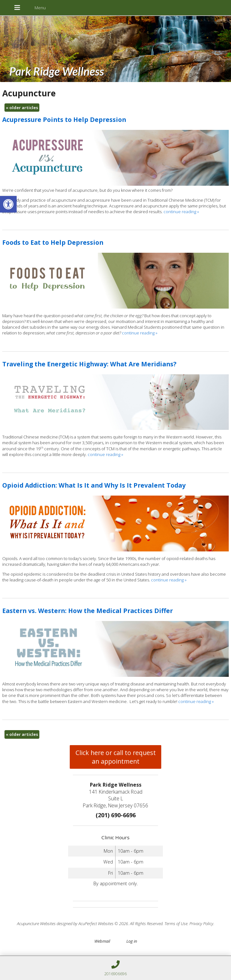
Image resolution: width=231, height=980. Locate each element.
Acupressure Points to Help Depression (64, 120)
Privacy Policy (201, 924)
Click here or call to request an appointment (116, 757)
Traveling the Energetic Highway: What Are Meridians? (89, 364)
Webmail (102, 941)
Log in (132, 941)
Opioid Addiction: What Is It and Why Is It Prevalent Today (94, 485)
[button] (8, 204)
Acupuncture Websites (36, 924)
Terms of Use (176, 924)
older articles (22, 108)
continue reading (181, 212)
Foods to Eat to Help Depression (53, 242)
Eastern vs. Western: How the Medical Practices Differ (88, 611)
